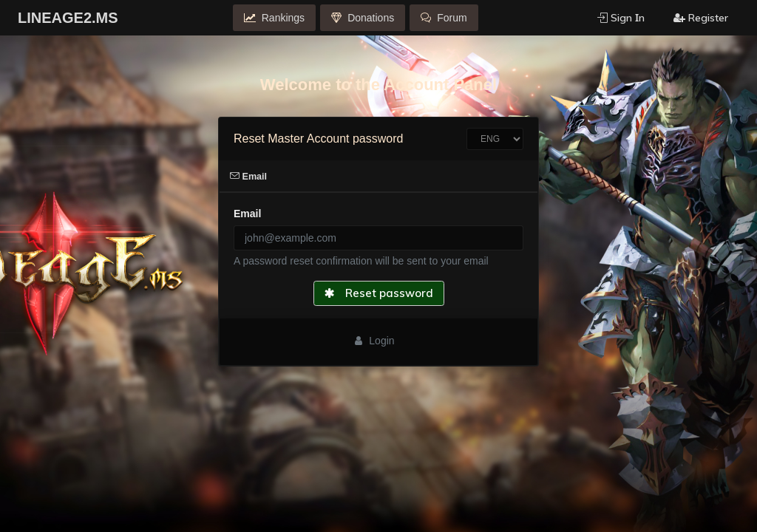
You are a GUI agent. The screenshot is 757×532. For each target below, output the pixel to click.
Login (374, 341)
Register (701, 18)
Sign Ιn (621, 18)
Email (248, 176)
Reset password (379, 293)
